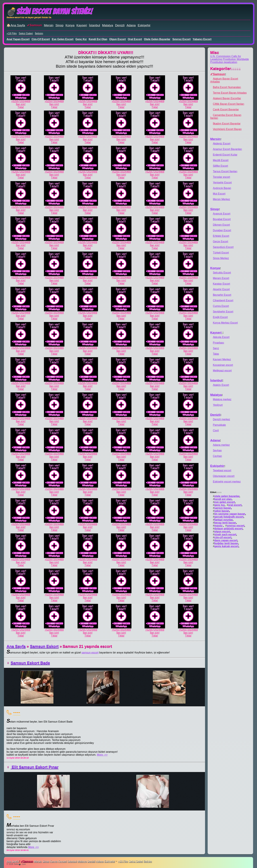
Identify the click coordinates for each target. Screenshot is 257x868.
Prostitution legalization (224, 62)
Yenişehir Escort (222, 183)
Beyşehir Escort (222, 295)
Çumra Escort (221, 306)
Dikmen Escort (221, 225)
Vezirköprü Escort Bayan (227, 129)
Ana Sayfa (16, 646)
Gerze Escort (221, 241)
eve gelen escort (63, 39)
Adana (131, 25)
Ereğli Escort (220, 317)
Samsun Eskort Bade (30, 663)
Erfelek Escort (221, 236)
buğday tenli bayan (226, 543)
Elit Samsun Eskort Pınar (35, 767)
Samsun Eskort (44, 646)
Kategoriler (226, 69)
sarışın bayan (223, 508)
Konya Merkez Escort (225, 323)
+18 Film (12, 33)
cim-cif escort (41, 39)
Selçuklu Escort (222, 273)
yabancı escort (202, 39)
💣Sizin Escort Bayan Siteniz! (49, 11)
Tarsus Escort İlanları (225, 171)
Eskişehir (144, 25)
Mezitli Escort (221, 160)
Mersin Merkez (222, 199)
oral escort (135, 39)
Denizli (120, 25)
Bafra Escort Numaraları (227, 87)
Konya (70, 25)
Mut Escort (219, 194)
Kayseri (82, 25)
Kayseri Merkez (222, 359)
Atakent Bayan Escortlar (227, 98)
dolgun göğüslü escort (228, 529)
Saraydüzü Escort (223, 247)
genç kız (81, 39)
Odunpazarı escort (224, 476)
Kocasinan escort (223, 365)
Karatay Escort (222, 284)
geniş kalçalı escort (227, 546)
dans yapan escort (226, 540)
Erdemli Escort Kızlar (225, 155)
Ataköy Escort (221, 385)
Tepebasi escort (222, 470)
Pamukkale (219, 425)
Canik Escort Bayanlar (226, 109)
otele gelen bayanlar (157, 39)
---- (17, 712)
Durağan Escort (222, 230)
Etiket (216, 492)
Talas (216, 354)
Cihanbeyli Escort (223, 300)
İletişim (39, 33)
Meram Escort (221, 278)
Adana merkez (221, 445)
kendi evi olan (98, 39)
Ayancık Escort (222, 214)
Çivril (216, 430)
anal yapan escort (18, 39)
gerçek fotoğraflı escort (229, 517)
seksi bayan (222, 511)
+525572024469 (21, 101)
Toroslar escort (222, 177)
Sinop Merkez (221, 258)
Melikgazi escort (222, 371)
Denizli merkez (222, 419)
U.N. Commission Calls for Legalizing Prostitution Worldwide (230, 58)
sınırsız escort (182, 39)
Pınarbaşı (218, 343)
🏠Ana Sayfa (16, 25)
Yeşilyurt (218, 405)
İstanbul (94, 25)
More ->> (102, 755)
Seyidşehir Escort (223, 312)
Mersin (49, 25)
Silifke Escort (220, 166)
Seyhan (217, 450)
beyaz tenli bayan (225, 523)
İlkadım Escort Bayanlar (227, 124)
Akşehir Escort (221, 289)
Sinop (59, 25)
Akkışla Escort (221, 337)
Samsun (36, 25)
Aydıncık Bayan (222, 188)
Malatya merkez (222, 399)
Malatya (108, 25)
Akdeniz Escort (222, 144)
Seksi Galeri (26, 33)
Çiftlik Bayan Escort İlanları (229, 104)
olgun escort (118, 39)
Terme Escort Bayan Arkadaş (230, 93)
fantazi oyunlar (224, 520)
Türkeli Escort (221, 253)
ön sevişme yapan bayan (230, 514)
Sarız (216, 348)
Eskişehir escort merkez (227, 482)
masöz (219, 526)
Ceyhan (217, 456)
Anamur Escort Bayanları (227, 149)
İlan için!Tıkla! (21, 106)
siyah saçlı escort (225, 534)
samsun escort (90, 653)
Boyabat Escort (222, 219)
